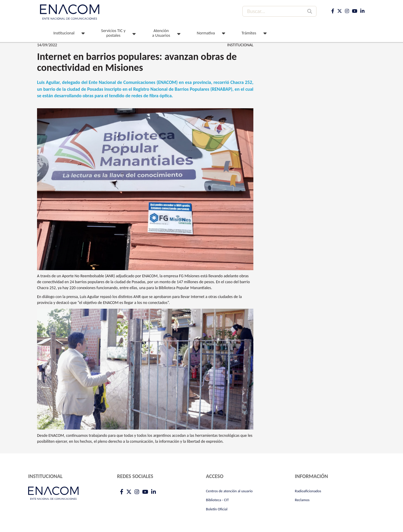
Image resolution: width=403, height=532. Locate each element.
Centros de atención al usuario (229, 491)
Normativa (206, 33)
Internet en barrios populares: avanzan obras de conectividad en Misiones (137, 62)
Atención (161, 33)
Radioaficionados (308, 491)
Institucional (64, 33)
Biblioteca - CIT (217, 500)
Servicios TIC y (113, 33)
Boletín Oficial (217, 509)
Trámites (249, 33)
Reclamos (302, 500)
